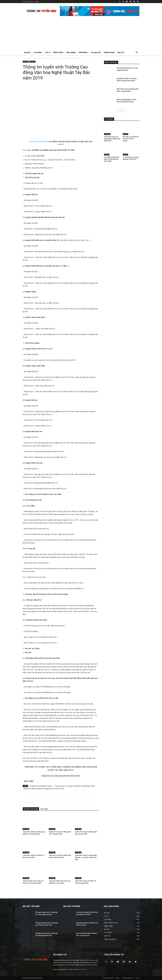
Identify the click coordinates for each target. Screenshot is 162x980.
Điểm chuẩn (58, 52)
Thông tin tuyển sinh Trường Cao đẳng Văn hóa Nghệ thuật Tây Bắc (75, 786)
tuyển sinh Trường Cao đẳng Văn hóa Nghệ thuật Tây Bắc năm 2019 (44, 789)
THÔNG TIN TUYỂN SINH (39, 142)
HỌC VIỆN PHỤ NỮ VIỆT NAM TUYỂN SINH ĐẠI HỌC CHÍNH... (112, 159)
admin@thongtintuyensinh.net (77, 969)
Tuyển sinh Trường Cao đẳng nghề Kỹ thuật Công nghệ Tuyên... (112, 139)
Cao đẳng (38, 52)
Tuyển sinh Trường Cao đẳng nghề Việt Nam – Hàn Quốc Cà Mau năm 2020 (86, 857)
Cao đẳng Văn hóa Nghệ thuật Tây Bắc (41, 786)
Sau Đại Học (96, 52)
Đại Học (27, 52)
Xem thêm (122, 111)
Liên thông (71, 52)
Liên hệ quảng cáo (127, 978)
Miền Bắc (32, 62)
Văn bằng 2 (83, 52)
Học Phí (121, 52)
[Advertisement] (81, 33)
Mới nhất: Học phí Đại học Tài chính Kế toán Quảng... (131, 139)
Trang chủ (26, 58)
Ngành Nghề (109, 52)
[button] (137, 53)
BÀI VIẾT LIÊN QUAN (31, 809)
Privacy (117, 978)
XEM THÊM (44, 809)
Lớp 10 (48, 52)
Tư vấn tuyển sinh (108, 978)
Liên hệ (137, 978)
